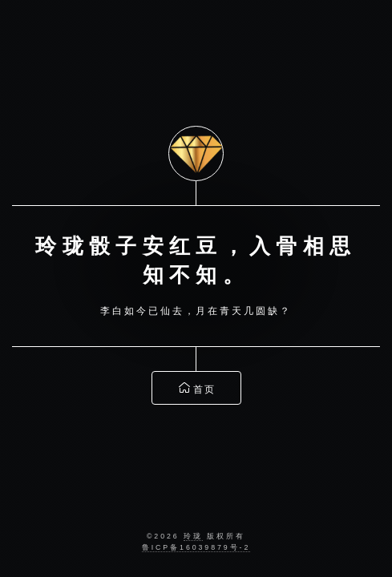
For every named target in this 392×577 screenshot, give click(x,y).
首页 (198, 386)
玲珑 (193, 536)
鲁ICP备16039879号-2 (196, 547)
